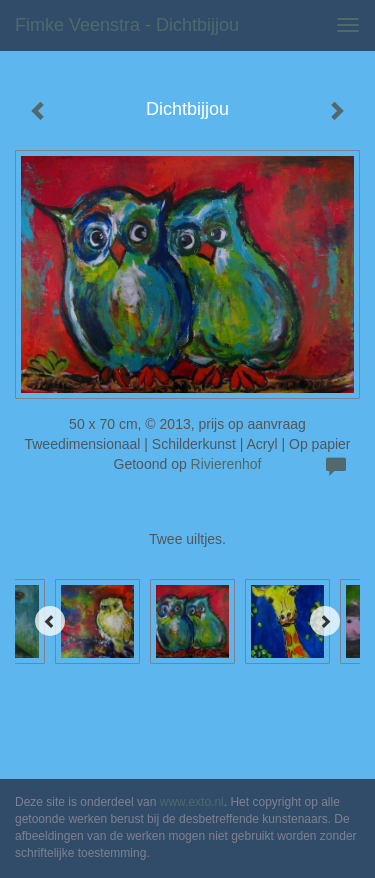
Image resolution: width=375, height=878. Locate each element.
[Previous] (50, 621)
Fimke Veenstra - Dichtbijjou (127, 25)
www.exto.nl (192, 802)
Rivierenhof (226, 464)
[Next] (325, 621)
